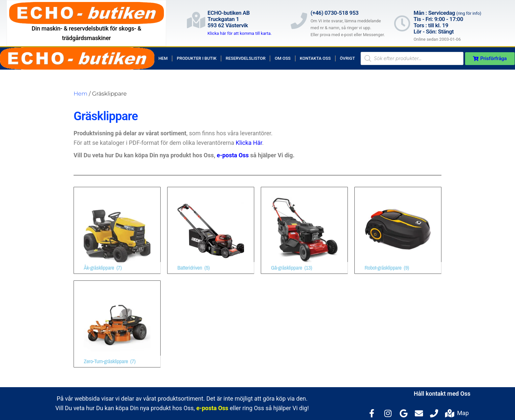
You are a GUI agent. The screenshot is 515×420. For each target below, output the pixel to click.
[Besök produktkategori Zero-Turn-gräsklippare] (117, 324)
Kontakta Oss (315, 58)
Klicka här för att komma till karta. (240, 33)
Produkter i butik (197, 58)
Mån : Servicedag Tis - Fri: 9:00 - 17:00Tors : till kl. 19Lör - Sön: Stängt (447, 22)
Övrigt (347, 58)
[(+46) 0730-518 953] (299, 21)
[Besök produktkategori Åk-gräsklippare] (117, 230)
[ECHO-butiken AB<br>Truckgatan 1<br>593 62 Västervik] (196, 20)
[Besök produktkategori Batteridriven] (211, 230)
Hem (163, 58)
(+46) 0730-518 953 (334, 13)
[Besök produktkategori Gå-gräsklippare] (304, 230)
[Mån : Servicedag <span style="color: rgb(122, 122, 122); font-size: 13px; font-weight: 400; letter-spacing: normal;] (402, 23)
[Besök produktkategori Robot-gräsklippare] (398, 230)
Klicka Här (249, 143)
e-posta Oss (233, 155)
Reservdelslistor (246, 58)
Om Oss (282, 58)
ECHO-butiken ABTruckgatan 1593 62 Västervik (229, 19)
